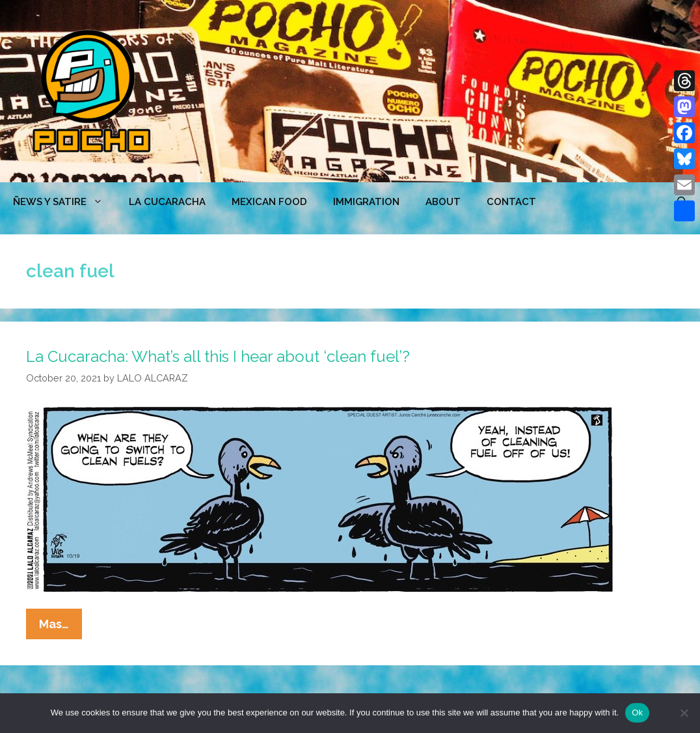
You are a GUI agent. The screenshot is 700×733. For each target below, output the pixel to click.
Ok (637, 712)
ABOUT (443, 202)
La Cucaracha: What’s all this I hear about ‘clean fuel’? (218, 356)
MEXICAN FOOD (269, 202)
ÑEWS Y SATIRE (64, 202)
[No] (684, 713)
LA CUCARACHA (167, 202)
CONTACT (511, 202)
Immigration (366, 202)
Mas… (61, 627)
